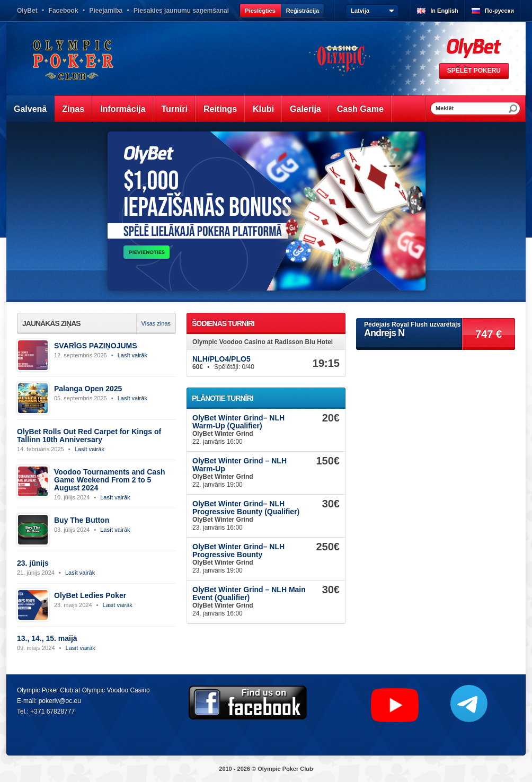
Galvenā (30, 109)
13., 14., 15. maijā (47, 638)
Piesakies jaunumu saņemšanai (181, 11)
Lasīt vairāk (132, 355)
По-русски (499, 11)
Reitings (220, 109)
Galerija (305, 109)
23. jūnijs (33, 563)
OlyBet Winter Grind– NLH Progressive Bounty (238, 551)
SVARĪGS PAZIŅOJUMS (96, 346)
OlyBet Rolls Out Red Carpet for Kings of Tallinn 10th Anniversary (89, 436)
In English (444, 11)
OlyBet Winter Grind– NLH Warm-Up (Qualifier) (238, 422)
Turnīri (174, 109)
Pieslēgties (260, 11)
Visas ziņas (156, 323)
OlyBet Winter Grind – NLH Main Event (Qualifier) (249, 594)
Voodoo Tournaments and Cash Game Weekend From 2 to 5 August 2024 (110, 480)
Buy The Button (82, 520)
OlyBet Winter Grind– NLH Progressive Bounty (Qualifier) (246, 508)
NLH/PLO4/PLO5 (221, 359)
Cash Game (360, 109)
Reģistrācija (303, 11)
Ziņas (73, 109)
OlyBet (27, 11)
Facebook (64, 11)
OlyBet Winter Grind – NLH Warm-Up (240, 465)
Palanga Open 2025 (88, 389)
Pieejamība (106, 11)
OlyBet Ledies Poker (90, 595)
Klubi (263, 109)
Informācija (123, 109)
